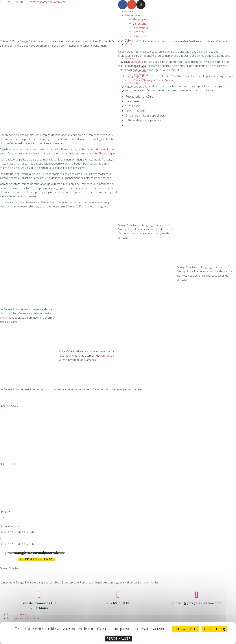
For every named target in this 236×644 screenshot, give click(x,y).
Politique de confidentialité (23, 618)
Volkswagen (148, 80)
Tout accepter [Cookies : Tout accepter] (186, 629)
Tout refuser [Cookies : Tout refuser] (214, 629)
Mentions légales (17, 614)
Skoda (169, 80)
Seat (159, 80)
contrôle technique (104, 153)
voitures (78, 188)
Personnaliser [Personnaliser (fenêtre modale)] (119, 638)
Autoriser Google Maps (37, 559)
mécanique (161, 225)
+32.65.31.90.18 (118, 603)
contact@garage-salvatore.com (197, 603)
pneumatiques (9, 318)
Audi (137, 80)
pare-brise (107, 356)
